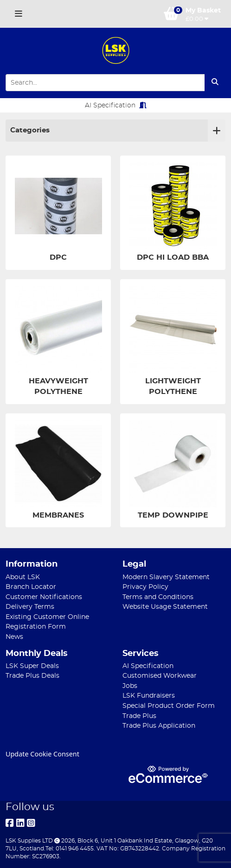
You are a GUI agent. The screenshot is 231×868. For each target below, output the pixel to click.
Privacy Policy (145, 587)
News (14, 637)
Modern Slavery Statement (166, 577)
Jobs (130, 686)
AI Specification (116, 105)
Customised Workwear (160, 676)
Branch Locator (31, 587)
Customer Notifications (44, 597)
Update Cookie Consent (42, 754)
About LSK (23, 577)
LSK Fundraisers (149, 696)
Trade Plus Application (159, 726)
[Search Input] (105, 83)
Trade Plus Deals (32, 676)
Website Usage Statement (165, 607)
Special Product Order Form (169, 706)
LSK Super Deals (32, 666)
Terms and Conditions (158, 597)
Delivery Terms (30, 607)
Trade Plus (139, 716)
